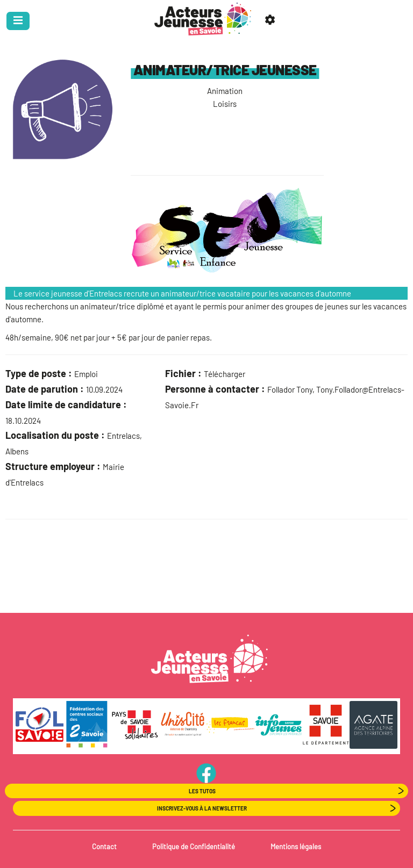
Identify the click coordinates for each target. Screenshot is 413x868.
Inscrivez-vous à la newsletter (202, 808)
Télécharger (225, 374)
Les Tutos (202, 791)
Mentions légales (296, 847)
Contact (104, 847)
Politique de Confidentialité (194, 847)
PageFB (207, 773)
